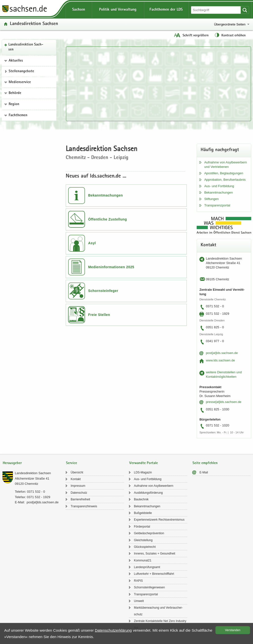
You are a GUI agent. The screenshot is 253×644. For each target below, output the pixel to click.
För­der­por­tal (142, 527)
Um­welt (139, 601)
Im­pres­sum (78, 486)
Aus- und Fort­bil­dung (219, 186)
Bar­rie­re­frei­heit (80, 499)
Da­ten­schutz (79, 493)
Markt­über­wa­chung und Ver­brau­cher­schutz (158, 611)
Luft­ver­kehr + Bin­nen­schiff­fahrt (154, 574)
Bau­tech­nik (141, 499)
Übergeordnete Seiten (230, 24)
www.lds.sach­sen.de (220, 360)
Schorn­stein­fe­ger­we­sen (149, 587)
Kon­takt (76, 479)
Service (72, 463)
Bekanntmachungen (106, 195)
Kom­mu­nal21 (143, 560)
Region (14, 104)
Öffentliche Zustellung (108, 219)
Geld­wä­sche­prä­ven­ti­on (149, 533)
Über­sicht (77, 472)
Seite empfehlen (205, 463)
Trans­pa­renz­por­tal (217, 205)
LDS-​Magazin (143, 472)
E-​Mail (204, 472)
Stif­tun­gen (212, 199)
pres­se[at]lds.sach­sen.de (224, 402)
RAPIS (138, 581)
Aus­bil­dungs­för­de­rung (148, 493)
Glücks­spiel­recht (145, 547)
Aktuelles (16, 61)
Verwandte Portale (144, 463)
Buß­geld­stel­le (143, 513)
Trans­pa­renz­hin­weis (84, 506)
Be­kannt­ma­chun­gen (219, 192)
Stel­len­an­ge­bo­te (21, 71)
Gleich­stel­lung (143, 540)
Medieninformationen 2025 (111, 267)
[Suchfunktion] (216, 10)
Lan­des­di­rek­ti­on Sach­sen (26, 47)
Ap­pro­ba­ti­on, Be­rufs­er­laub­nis (225, 180)
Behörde (15, 93)
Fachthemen (18, 115)
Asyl (92, 243)
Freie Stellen (99, 315)
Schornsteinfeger (103, 291)
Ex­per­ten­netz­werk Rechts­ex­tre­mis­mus (159, 520)
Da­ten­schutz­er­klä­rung (113, 630)
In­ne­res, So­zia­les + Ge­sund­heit (155, 554)
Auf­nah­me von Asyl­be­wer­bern (154, 486)
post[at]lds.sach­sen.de (222, 353)
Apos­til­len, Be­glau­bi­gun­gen (224, 173)
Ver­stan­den (233, 630)
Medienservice (20, 82)
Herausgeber (12, 463)
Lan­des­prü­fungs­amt (147, 567)
